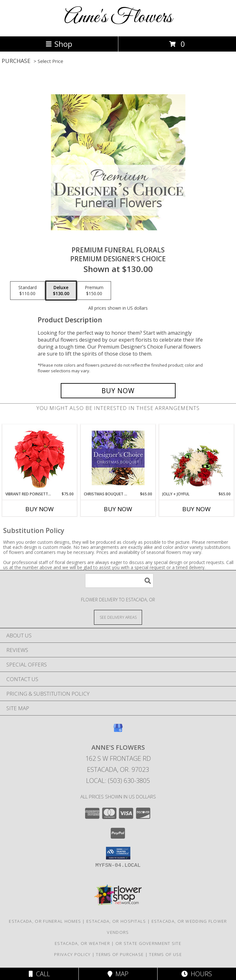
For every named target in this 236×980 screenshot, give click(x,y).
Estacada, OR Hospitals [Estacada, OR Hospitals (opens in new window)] (116, 921)
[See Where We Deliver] (118, 617)
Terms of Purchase (120, 954)
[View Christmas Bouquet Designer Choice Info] (118, 458)
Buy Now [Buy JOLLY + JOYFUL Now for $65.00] (196, 509)
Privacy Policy (72, 954)
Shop (59, 44)
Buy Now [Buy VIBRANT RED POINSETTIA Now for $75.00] (40, 509)
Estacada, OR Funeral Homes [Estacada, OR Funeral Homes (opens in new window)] (45, 921)
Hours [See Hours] (197, 974)
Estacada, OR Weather (82, 943)
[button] (118, 853)
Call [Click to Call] (39, 974)
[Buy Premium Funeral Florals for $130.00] (118, 391)
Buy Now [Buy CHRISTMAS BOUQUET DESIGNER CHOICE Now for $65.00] (118, 509)
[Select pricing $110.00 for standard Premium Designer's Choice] (28, 291)
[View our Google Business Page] (118, 731)
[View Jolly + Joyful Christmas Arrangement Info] (197, 458)
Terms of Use (165, 954)
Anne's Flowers (118, 18)
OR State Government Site (148, 943)
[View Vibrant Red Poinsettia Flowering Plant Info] (40, 458)
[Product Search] (119, 581)
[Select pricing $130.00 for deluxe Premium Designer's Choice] (61, 291)
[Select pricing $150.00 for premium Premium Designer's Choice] (94, 291)
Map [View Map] (118, 974)
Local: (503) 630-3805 (118, 781)
